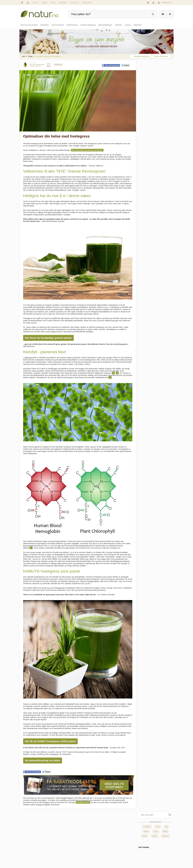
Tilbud (53, 3)
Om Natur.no (78, 843)
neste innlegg (161, 56)
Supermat (103, 843)
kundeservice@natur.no (44, 852)
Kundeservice (155, 848)
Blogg (128, 838)
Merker (76, 848)
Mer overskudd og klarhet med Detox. (87, 149)
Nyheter (45, 3)
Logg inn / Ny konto (157, 838)
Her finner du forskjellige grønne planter (48, 336)
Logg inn (154, 3)
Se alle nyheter (79, 854)
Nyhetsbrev (63, 3)
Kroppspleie (104, 854)
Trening (158, 76)
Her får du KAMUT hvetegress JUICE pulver (50, 739)
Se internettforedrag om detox (43, 759)
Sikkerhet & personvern (158, 859)
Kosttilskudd (147, 76)
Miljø (166, 76)
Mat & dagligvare (105, 838)
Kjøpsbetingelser (156, 854)
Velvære (146, 81)
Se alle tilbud (78, 859)
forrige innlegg (141, 56)
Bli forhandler (87, 3)
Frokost (156, 81)
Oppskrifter (165, 86)
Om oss (36, 3)
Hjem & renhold (105, 859)
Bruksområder (130, 843)
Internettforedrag (131, 848)
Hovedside (77, 838)
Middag (165, 81)
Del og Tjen (75, 3)
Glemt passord (155, 843)
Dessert (145, 86)
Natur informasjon (37, 65)
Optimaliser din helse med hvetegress (56, 135)
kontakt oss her (83, 800)
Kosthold (155, 86)
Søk (170, 64)
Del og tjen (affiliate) (132, 854)
